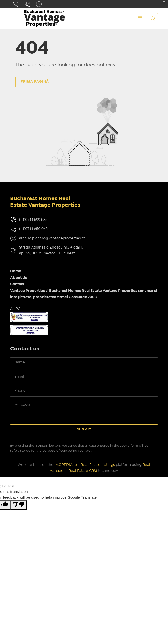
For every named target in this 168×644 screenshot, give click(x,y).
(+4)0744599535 (16, 4)
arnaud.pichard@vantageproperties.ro (39, 4)
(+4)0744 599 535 (33, 220)
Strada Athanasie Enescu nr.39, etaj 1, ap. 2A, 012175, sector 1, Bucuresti (51, 250)
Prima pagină (35, 81)
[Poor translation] (19, 505)
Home (16, 271)
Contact (17, 284)
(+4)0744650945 (27, 4)
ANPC (15, 309)
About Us (19, 278)
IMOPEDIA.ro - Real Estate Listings (85, 465)
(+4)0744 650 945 (33, 229)
